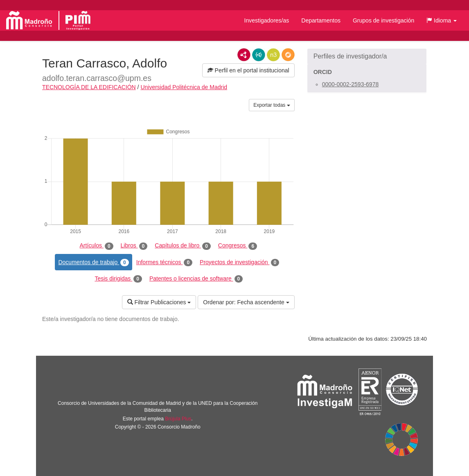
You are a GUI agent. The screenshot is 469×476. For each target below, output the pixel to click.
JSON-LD (259, 55)
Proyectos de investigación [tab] (239, 263)
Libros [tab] (134, 246)
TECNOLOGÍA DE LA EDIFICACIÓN (89, 87)
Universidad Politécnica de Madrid (184, 87)
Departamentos (321, 20)
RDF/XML (244, 55)
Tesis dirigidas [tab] (118, 279)
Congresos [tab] (238, 246)
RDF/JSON (288, 55)
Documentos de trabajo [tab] (93, 263)
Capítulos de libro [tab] (183, 246)
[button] (442, 20)
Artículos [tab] (97, 246)
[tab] (367, 56)
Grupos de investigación (383, 20)
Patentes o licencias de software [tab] (196, 279)
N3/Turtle (273, 55)
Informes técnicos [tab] (164, 263)
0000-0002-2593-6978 (351, 84)
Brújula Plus (178, 419)
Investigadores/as (267, 20)
